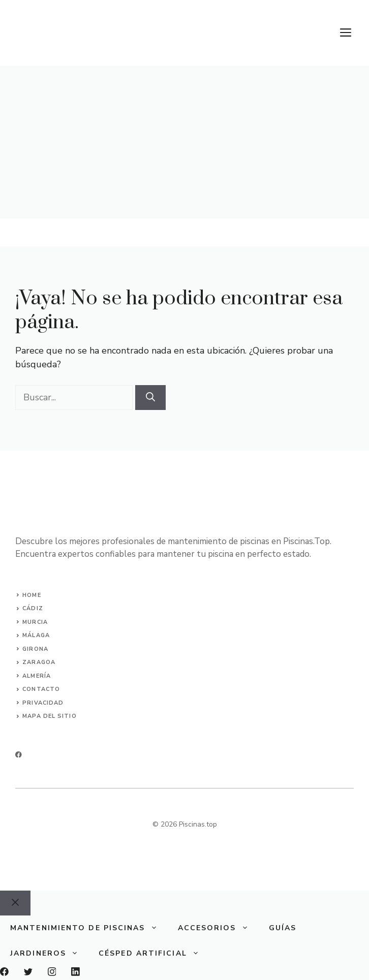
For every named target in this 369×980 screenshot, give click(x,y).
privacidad (43, 703)
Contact (39, 689)
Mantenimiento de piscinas (89, 928)
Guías (283, 928)
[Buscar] (150, 398)
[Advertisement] (184, 142)
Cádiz (33, 608)
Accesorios (218, 928)
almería (37, 676)
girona (35, 649)
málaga (36, 635)
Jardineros (49, 954)
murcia (35, 622)
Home (32, 595)
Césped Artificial (154, 954)
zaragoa (39, 662)
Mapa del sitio (49, 716)
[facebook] (19, 755)
